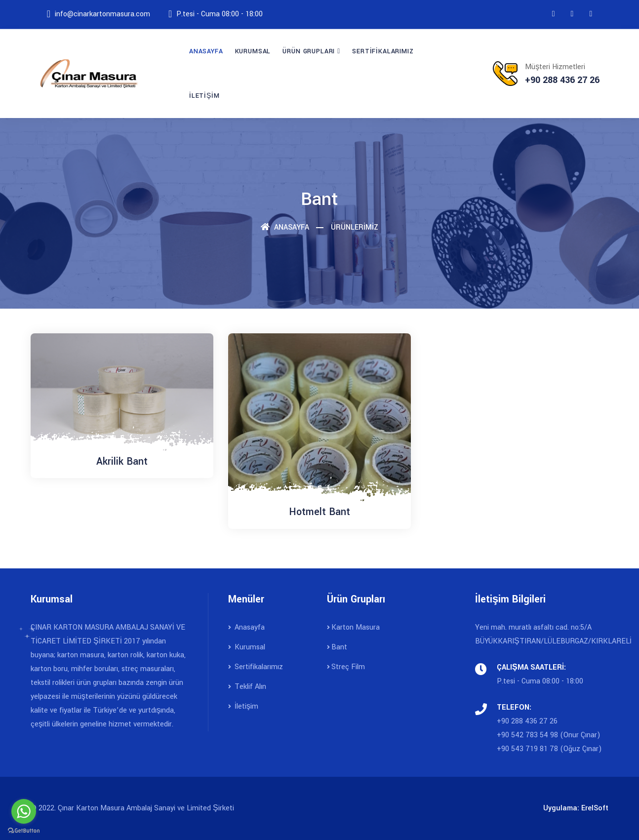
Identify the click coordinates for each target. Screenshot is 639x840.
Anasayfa (285, 227)
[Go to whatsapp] (24, 811)
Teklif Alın (247, 687)
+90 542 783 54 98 (528, 735)
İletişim (243, 706)
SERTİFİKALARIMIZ (383, 51)
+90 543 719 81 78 (527, 749)
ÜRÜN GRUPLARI (309, 51)
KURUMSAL (253, 51)
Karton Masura (353, 627)
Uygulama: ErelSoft (576, 808)
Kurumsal (247, 647)
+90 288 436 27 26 (527, 721)
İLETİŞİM (204, 96)
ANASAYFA (206, 51)
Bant (337, 647)
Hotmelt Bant (319, 512)
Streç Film (346, 667)
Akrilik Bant (122, 461)
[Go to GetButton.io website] (24, 830)
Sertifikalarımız (256, 667)
